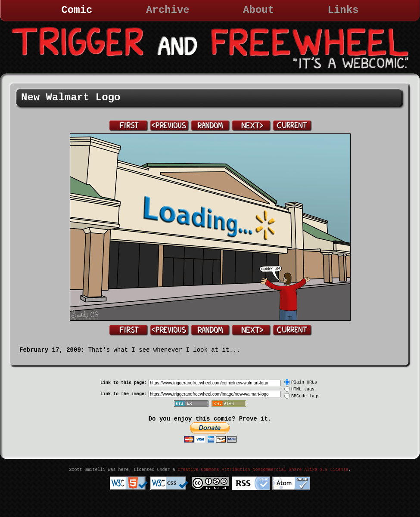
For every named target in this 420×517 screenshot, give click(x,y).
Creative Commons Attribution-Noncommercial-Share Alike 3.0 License (263, 470)
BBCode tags (305, 396)
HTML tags (303, 389)
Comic (77, 10)
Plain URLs (304, 382)
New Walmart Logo (71, 98)
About (258, 10)
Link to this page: (124, 383)
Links (343, 10)
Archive (168, 10)
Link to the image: (124, 394)
